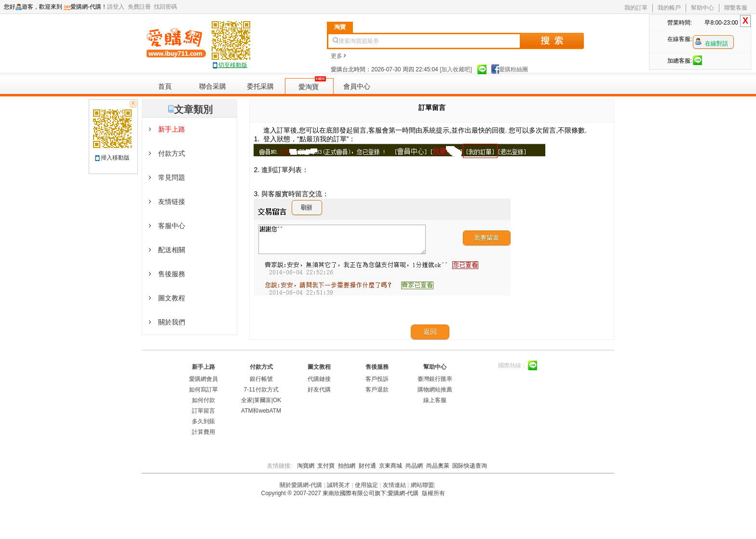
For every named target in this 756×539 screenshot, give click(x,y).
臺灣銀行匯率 (435, 379)
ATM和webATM (261, 411)
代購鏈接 (319, 379)
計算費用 (203, 432)
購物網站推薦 (435, 390)
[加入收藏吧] (456, 69)
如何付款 (203, 400)
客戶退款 (377, 390)
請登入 (117, 7)
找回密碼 (167, 7)
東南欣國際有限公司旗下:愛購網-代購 (371, 493)
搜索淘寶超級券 (359, 41)
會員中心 (357, 86)
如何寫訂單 (203, 390)
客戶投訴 (377, 379)
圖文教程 (319, 367)
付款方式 (261, 367)
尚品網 (414, 466)
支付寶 (326, 466)
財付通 (367, 466)
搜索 (552, 41)
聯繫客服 (736, 8)
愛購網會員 (203, 379)
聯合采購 (213, 86)
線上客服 (435, 400)
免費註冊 (141, 7)
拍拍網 (347, 466)
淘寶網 (306, 466)
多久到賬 (203, 421)
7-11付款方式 (261, 390)
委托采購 (260, 86)
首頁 (165, 86)
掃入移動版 (115, 158)
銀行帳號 (261, 379)
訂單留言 (203, 411)
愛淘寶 (309, 87)
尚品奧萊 (438, 466)
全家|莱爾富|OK (261, 400)
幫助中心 (702, 8)
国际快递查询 (470, 466)
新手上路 (203, 367)
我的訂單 (636, 8)
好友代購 (319, 390)
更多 (338, 56)
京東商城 (391, 466)
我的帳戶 (669, 8)
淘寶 (340, 27)
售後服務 (377, 367)
